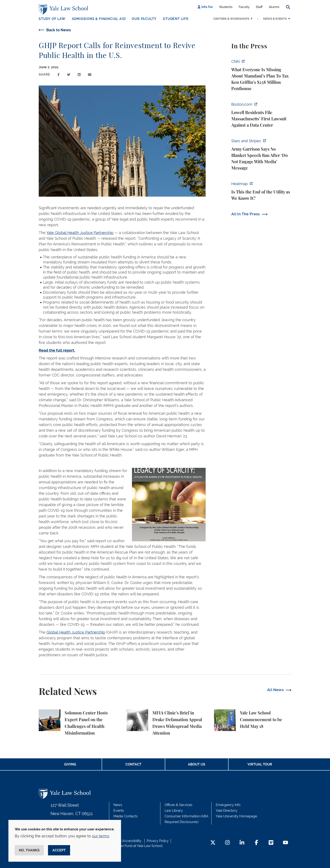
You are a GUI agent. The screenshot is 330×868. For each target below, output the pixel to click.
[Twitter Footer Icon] (213, 843)
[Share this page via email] (90, 75)
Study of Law (52, 19)
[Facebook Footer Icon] (256, 843)
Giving (70, 764)
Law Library (174, 811)
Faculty (244, 7)
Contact (133, 764)
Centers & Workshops (231, 19)
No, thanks (29, 850)
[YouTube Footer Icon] (285, 843)
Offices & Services (178, 805)
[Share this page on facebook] (59, 75)
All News (275, 690)
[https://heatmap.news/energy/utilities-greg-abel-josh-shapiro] (261, 191)
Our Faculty (144, 19)
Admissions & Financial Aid (99, 19)
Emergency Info (228, 805)
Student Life (176, 19)
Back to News (59, 30)
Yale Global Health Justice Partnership (80, 233)
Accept (59, 850)
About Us (197, 764)
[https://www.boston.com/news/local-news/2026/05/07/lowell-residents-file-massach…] (261, 115)
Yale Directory (227, 811)
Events (119, 811)
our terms (101, 836)
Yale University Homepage (236, 816)
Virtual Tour (260, 764)
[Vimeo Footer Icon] (271, 843)
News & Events (275, 19)
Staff (259, 7)
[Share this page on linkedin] (79, 75)
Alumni (274, 7)
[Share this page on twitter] (69, 75)
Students (226, 7)
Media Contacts (126, 816)
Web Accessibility (128, 841)
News (118, 805)
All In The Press (246, 214)
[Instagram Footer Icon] (227, 843)
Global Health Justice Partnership (76, 632)
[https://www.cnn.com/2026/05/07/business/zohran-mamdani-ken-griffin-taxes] (261, 75)
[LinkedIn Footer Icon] (242, 843)
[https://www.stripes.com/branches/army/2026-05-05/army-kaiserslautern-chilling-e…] (261, 155)
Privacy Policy (158, 841)
